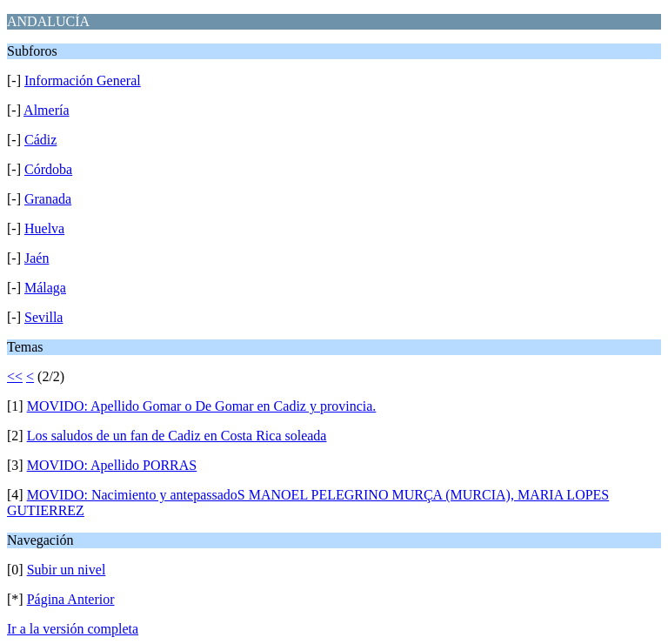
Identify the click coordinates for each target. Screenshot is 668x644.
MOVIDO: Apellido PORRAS (112, 465)
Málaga (45, 288)
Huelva (44, 228)
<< (15, 376)
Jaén (37, 258)
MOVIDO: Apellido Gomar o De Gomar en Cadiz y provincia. (202, 406)
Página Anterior (71, 599)
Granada (48, 199)
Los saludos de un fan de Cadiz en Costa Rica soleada (177, 436)
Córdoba (48, 169)
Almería (46, 110)
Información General (83, 80)
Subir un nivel (67, 570)
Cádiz (40, 140)
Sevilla (43, 317)
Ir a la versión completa (73, 629)
